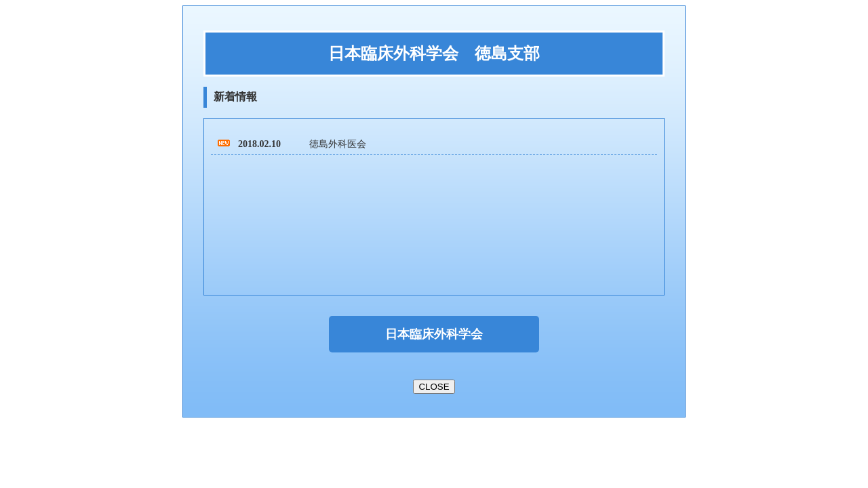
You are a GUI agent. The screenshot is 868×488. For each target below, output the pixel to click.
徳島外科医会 (338, 144)
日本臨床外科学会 (434, 334)
